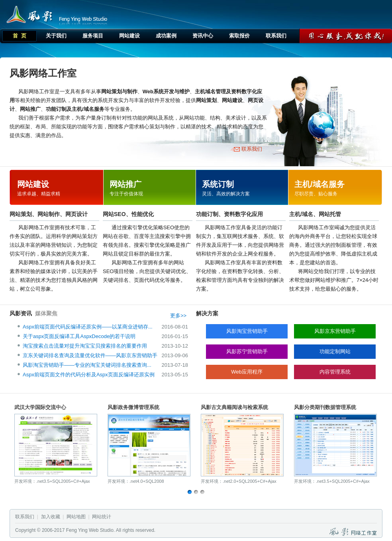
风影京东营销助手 (335, 331)
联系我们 (252, 149)
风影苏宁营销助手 (247, 351)
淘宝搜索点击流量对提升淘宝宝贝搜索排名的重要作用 (85, 346)
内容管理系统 (335, 372)
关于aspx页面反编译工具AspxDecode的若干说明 (79, 336)
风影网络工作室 (28, 14)
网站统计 (102, 517)
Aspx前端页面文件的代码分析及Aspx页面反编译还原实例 (89, 375)
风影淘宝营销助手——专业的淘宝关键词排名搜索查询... (87, 365)
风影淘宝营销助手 (247, 331)
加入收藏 (51, 517)
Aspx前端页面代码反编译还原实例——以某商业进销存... (88, 327)
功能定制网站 (335, 351)
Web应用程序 (247, 372)
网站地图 (76, 517)
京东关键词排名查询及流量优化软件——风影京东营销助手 (90, 355)
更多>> (178, 316)
